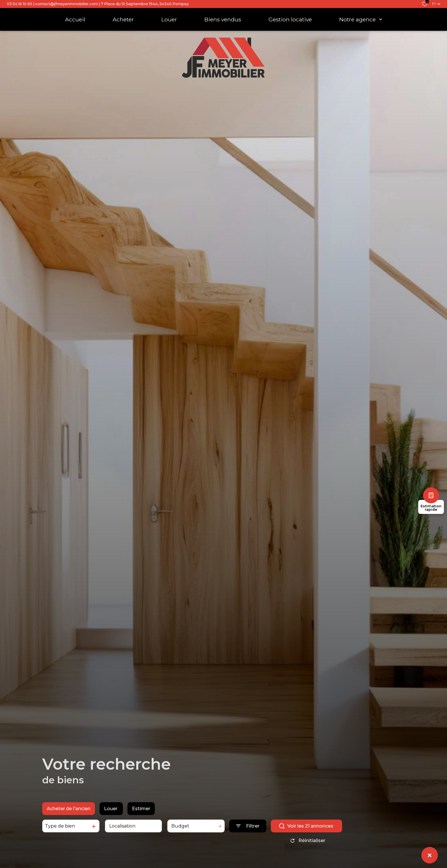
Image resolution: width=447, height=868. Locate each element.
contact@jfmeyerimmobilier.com (67, 4)
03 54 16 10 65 (20, 4)
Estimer (141, 811)
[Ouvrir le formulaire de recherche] (248, 829)
